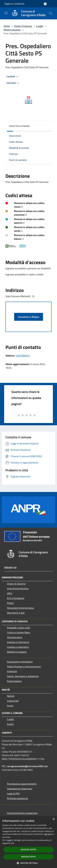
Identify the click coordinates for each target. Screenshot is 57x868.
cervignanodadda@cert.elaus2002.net (27, 766)
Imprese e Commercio (18, 642)
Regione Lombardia (14, 4)
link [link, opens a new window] (13, 843)
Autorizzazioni (14, 681)
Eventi (10, 724)
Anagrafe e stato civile (19, 628)
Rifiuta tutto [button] (28, 857)
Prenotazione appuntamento (22, 784)
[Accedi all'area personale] (45, 4)
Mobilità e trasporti (17, 652)
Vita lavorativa (15, 637)
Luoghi (40, 26)
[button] (29, 863)
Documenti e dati (16, 613)
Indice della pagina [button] (19, 126)
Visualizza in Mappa (29, 317)
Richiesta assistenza (17, 798)
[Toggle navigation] (6, 13)
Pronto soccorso (12, 30)
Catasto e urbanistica (18, 647)
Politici (10, 603)
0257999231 (23, 356)
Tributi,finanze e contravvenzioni (24, 666)
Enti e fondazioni (16, 598)
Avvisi (10, 706)
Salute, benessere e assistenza (23, 676)
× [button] (54, 819)
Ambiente (12, 671)
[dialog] (28, 842)
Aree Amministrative (18, 588)
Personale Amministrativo (20, 608)
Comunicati (13, 701)
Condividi (13, 77)
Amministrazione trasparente (22, 813)
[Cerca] (51, 13)
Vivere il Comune (23, 26)
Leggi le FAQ (13, 793)
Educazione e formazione (20, 662)
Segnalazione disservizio (20, 789)
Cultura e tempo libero (19, 632)
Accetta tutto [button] (28, 850)
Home (7, 26)
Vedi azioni (13, 83)
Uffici (10, 593)
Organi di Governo (16, 584)
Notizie (11, 696)
